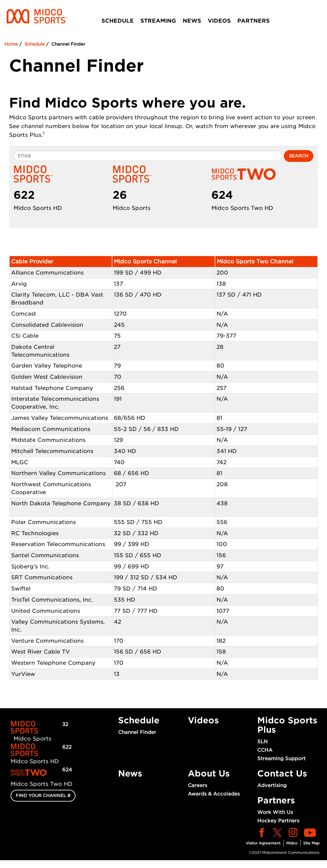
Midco (292, 843)
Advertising (272, 785)
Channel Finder (137, 732)
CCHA (265, 750)
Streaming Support (281, 759)
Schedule (118, 21)
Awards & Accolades (214, 794)
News (192, 21)
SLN (262, 742)
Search (299, 156)
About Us (209, 773)
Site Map (311, 843)
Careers (197, 785)
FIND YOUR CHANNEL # (43, 796)
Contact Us (282, 773)
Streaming (158, 21)
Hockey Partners (278, 821)
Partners (253, 21)
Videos (219, 21)
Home (11, 44)
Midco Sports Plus (287, 725)
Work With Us (275, 812)
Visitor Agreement (263, 843)
